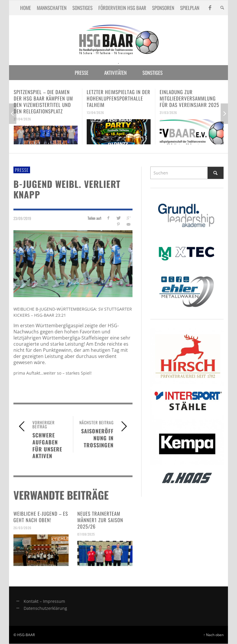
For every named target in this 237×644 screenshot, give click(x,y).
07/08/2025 (86, 534)
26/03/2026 (22, 528)
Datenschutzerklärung (45, 608)
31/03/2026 (168, 112)
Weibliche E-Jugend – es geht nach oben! (41, 517)
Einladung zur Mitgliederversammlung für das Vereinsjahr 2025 (189, 98)
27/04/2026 (22, 119)
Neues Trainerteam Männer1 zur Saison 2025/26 (100, 520)
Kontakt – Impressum (44, 601)
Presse (22, 170)
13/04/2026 (95, 112)
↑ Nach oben (214, 635)
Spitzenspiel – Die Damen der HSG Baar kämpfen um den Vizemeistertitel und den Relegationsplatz (43, 102)
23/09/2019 (22, 218)
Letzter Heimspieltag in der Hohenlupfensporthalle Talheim (118, 98)
